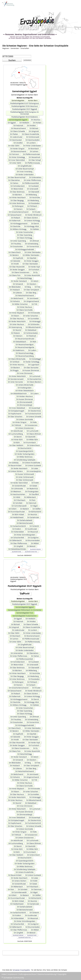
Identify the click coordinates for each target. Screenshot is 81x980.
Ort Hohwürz (15, 301)
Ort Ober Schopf (35, 160)
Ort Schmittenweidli (19, 506)
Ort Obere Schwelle (18, 131)
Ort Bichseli (34, 128)
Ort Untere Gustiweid (33, 465)
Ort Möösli (35, 543)
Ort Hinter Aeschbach (17, 197)
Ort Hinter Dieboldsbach (25, 391)
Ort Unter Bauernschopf (25, 169)
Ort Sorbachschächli (18, 526)
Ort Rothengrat (18, 206)
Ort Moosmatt (33, 532)
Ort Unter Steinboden (33, 252)
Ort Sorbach (31, 209)
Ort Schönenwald (33, 137)
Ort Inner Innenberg (25, 172)
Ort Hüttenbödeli (17, 532)
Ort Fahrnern (14, 154)
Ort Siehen (14, 183)
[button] (12, 60)
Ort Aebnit (34, 281)
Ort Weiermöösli (17, 189)
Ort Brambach (33, 149)
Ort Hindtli (15, 264)
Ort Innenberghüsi (34, 471)
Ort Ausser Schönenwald (25, 474)
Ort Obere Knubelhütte (30, 134)
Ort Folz (37, 287)
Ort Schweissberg (32, 244)
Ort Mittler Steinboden (31, 255)
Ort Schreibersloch (18, 186)
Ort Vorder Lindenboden (25, 175)
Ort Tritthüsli (16, 425)
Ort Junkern (31, 143)
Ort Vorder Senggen (17, 270)
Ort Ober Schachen (15, 417)
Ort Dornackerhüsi (34, 379)
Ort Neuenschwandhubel (25, 339)
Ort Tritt (34, 304)
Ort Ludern (32, 350)
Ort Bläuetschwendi (33, 327)
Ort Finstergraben (32, 492)
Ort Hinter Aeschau (17, 365)
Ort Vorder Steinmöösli (19, 483)
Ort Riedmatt (31, 336)
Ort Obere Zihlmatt (34, 434)
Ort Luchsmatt (35, 376)
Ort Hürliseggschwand (19, 224)
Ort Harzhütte (35, 197)
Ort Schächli (34, 526)
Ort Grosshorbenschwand (19, 212)
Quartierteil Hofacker (35, 549)
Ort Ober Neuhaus (17, 319)
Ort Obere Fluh (15, 275)
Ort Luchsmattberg (16, 434)
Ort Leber (35, 468)
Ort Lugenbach (34, 365)
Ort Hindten (31, 126)
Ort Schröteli (18, 503)
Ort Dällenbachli (16, 540)
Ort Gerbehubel (33, 517)
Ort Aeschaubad (16, 140)
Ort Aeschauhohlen (18, 494)
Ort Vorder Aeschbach (19, 468)
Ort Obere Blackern (34, 382)
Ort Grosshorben (17, 247)
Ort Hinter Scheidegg (17, 157)
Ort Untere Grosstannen (25, 428)
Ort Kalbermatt (15, 221)
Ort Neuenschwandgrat (25, 345)
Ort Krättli (35, 483)
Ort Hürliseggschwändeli (25, 249)
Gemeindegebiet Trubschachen (25, 616)
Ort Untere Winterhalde (25, 385)
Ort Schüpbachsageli (16, 411)
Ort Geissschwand (14, 215)
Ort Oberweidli (34, 192)
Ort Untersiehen (35, 177)
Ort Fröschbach (20, 500)
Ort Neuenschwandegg (25, 353)
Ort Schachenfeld (17, 538)
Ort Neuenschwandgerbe (25, 347)
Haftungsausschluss (28, 974)
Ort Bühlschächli (35, 512)
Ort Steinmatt (31, 503)
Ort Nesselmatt (34, 157)
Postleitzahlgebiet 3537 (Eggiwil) (25, 109)
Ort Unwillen (18, 143)
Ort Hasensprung (15, 327)
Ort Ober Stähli (14, 146)
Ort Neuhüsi (32, 515)
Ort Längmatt (34, 131)
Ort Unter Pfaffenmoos (32, 180)
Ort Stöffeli (36, 509)
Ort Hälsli (17, 497)
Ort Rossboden (34, 203)
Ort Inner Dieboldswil (17, 408)
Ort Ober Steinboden (30, 264)
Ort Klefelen (35, 229)
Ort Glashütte (15, 226)
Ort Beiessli (31, 546)
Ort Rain (32, 500)
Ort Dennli (35, 224)
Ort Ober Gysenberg (25, 235)
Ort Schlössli (15, 362)
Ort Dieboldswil (31, 330)
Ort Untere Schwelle (34, 417)
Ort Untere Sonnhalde (25, 419)
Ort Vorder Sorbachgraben (25, 454)
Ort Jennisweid (33, 298)
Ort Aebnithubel (17, 431)
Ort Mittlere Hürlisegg (18, 229)
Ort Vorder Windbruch (33, 215)
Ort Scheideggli (35, 359)
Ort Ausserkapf (34, 408)
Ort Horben (37, 123)
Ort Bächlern (17, 195)
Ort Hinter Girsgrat (19, 422)
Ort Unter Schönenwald (25, 477)
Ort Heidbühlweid (17, 517)
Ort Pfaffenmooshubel (31, 154)
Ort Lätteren (18, 293)
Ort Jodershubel (16, 137)
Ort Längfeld (18, 546)
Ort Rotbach (16, 218)
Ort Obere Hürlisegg (25, 238)
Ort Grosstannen (31, 425)
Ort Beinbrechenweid (25, 523)
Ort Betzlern (14, 255)
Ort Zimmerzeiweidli (25, 402)
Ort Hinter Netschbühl (17, 376)
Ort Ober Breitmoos (17, 192)
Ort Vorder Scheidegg (31, 362)
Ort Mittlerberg (31, 195)
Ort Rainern (18, 209)
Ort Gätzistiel (15, 261)
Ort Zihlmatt (34, 241)
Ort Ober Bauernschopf (17, 177)
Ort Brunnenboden (33, 540)
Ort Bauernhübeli (15, 465)
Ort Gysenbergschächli (25, 451)
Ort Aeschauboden (33, 140)
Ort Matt (33, 342)
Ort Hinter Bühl (17, 440)
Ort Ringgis (14, 370)
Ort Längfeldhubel (25, 166)
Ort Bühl (17, 443)
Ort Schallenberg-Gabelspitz (25, 460)
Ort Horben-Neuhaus (25, 396)
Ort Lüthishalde (17, 489)
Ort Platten (14, 134)
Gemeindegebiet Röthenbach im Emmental (25, 610)
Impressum (12, 974)
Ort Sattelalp (14, 463)
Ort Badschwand (17, 298)
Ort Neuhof (17, 330)
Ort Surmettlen (33, 319)
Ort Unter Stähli (15, 163)
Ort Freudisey (16, 244)
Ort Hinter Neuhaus (25, 307)
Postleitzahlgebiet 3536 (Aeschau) (25, 106)
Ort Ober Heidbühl (16, 445)
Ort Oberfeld (32, 258)
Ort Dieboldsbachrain (19, 394)
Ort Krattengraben (25, 388)
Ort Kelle (33, 422)
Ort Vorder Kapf (34, 267)
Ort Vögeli (34, 506)
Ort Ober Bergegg (17, 200)
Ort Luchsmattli (32, 431)
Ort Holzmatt (18, 126)
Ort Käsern (15, 316)
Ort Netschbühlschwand (25, 296)
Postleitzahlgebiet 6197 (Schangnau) (25, 103)
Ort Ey (35, 272)
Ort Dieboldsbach (20, 342)
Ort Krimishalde (34, 313)
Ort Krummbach (30, 443)
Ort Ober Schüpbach (31, 290)
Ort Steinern (18, 336)
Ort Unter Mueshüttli (32, 275)
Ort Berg (28, 287)
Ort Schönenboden (31, 333)
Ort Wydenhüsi (32, 489)
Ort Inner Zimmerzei (25, 373)
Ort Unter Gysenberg (18, 241)
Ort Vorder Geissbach (19, 281)
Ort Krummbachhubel (16, 512)
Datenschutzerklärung (47, 974)
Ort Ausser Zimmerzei (31, 370)
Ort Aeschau (36, 120)
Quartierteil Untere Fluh (31, 552)
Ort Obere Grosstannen (20, 272)
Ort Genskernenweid (16, 379)
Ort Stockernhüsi (34, 411)
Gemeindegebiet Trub (25, 613)
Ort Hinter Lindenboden (32, 146)
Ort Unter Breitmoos (17, 203)
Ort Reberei (15, 333)
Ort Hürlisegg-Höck (31, 226)
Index (4, 974)
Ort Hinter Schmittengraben (25, 535)
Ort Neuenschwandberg (25, 356)
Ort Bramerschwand (18, 151)
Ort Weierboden (15, 287)
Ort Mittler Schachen (20, 304)
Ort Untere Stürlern (16, 471)
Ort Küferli (12, 509)
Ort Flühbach (32, 206)
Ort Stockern (32, 284)
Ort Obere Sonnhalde (25, 310)
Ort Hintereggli (35, 321)
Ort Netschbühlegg (25, 278)
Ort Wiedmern (16, 492)
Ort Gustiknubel (31, 529)
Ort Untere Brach (33, 445)
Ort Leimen (34, 151)
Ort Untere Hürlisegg (32, 221)
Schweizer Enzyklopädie (21, 970)
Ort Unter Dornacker (15, 382)
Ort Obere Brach (15, 252)
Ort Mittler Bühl (32, 440)
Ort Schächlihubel (19, 486)
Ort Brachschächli (25, 448)
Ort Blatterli (24, 509)
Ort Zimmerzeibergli (25, 405)
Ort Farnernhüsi (33, 247)
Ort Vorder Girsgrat (17, 149)
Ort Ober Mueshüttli (17, 267)
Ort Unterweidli (33, 189)
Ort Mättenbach (30, 497)
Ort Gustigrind (33, 538)
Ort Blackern (15, 368)
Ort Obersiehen (14, 180)
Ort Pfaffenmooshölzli (30, 183)
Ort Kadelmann (19, 350)
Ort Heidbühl (24, 123)
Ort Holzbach (15, 290)
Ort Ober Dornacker (31, 368)
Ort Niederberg (33, 200)
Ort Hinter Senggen (31, 261)
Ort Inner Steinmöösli (17, 160)
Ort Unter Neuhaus (17, 324)
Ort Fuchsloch (34, 270)
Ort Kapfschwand (15, 414)
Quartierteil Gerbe (17, 552)
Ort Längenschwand (31, 301)
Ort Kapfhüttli (18, 258)
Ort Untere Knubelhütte (31, 463)
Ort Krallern (17, 529)
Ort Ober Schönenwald (25, 480)
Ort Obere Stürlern (31, 218)
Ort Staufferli (34, 494)
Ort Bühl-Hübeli (18, 515)
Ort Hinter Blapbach (17, 313)
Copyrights (62, 974)
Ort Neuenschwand (18, 128)
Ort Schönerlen (34, 324)
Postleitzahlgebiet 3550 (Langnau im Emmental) (25, 113)
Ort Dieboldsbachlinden (17, 549)
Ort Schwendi (18, 284)
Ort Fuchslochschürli (33, 414)
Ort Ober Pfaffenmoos (19, 543)
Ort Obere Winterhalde (17, 359)
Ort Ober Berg (31, 293)
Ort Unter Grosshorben (25, 232)
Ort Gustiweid (34, 186)
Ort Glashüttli (30, 437)
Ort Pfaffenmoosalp (32, 163)
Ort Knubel (36, 212)
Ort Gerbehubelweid (25, 520)
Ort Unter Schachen (31, 316)
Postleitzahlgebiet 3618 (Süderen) (25, 117)
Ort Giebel (33, 486)
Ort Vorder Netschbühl (17, 321)
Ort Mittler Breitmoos (25, 457)
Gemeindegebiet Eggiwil (18, 120)
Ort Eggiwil (12, 123)
